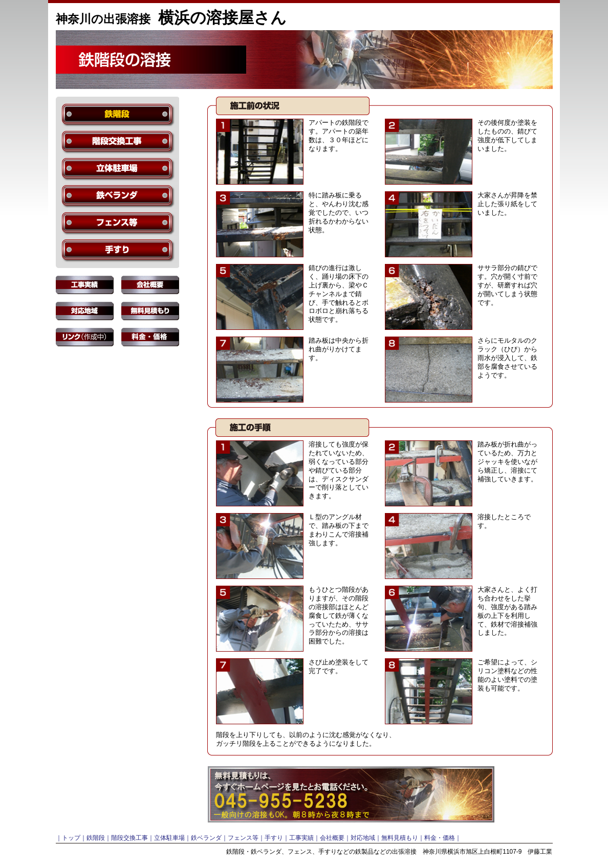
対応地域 (363, 838)
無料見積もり (400, 838)
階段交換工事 (129, 838)
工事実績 (301, 838)
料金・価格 (440, 838)
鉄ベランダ (206, 838)
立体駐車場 (169, 838)
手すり (274, 838)
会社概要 (332, 838)
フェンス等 (243, 838)
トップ (71, 838)
